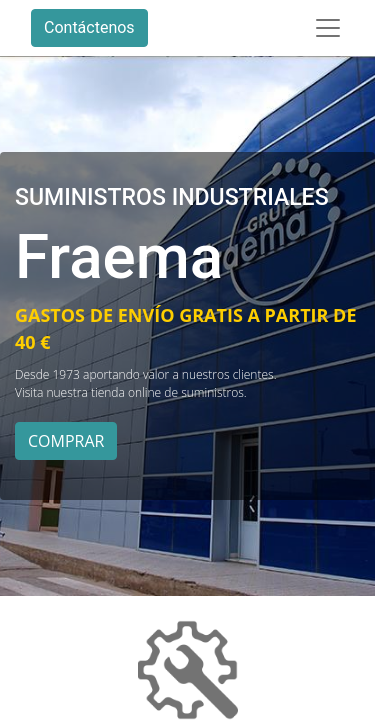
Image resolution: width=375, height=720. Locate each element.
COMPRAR (66, 441)
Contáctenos (89, 27)
